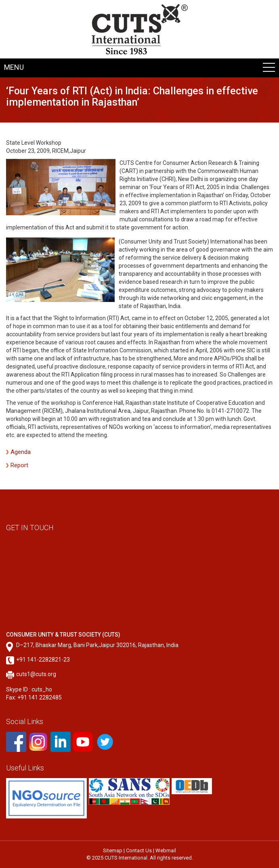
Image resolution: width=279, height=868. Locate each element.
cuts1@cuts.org (36, 674)
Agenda (21, 452)
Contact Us (139, 850)
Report (19, 465)
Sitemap (113, 850)
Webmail (166, 850)
